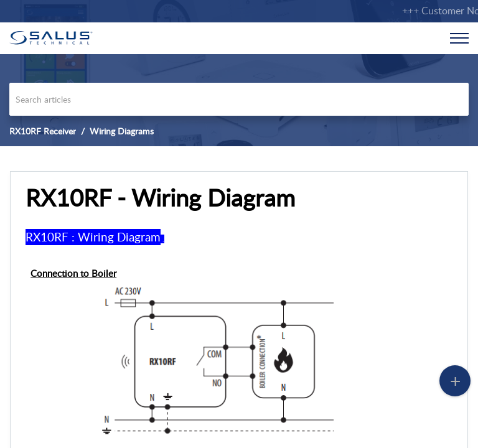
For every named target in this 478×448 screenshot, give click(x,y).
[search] (239, 99)
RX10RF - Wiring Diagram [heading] (160, 198)
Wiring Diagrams (122, 131)
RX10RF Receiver (43, 131)
